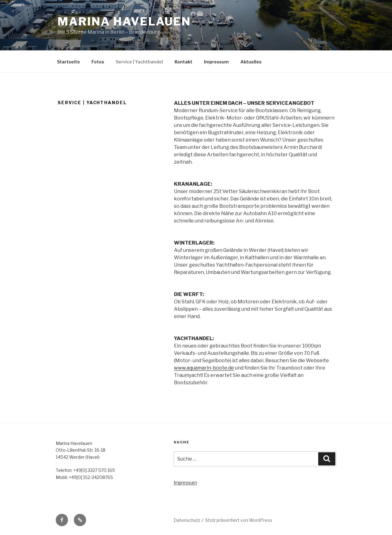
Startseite (68, 62)
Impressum (216, 62)
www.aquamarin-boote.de (204, 368)
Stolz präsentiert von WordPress (239, 520)
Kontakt (183, 62)
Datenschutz (187, 520)
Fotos (98, 62)
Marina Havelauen (124, 21)
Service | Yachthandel (139, 62)
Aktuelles (251, 62)
